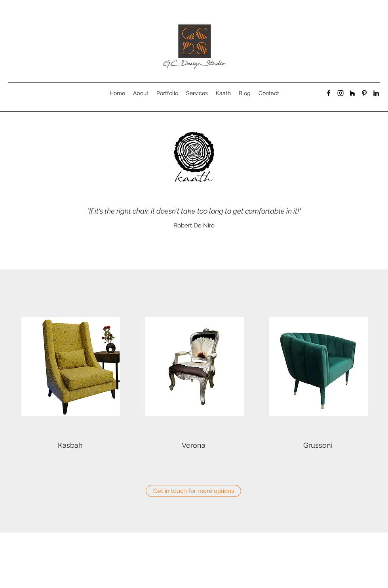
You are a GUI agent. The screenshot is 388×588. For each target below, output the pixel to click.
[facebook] (329, 93)
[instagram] (340, 93)
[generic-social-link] (352, 93)
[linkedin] (376, 93)
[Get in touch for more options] (193, 491)
